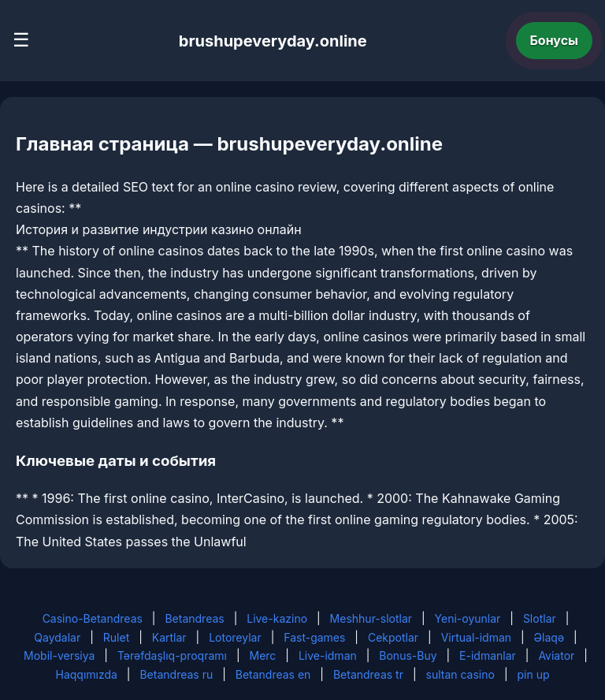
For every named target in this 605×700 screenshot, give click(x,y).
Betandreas (194, 618)
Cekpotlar (393, 637)
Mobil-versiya (59, 655)
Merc (263, 655)
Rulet (116, 637)
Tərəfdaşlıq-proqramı (172, 655)
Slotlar (540, 618)
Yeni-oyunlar (468, 618)
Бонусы (555, 40)
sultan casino (460, 674)
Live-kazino (277, 618)
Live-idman (328, 655)
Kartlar (169, 637)
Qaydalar (57, 637)
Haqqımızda (87, 674)
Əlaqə (549, 637)
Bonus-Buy (408, 655)
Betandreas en (273, 674)
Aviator (556, 655)
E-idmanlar (488, 655)
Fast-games (314, 637)
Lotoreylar (235, 637)
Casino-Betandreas (93, 618)
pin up (533, 674)
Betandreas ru (176, 674)
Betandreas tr (368, 674)
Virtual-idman (476, 637)
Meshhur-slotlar (371, 618)
